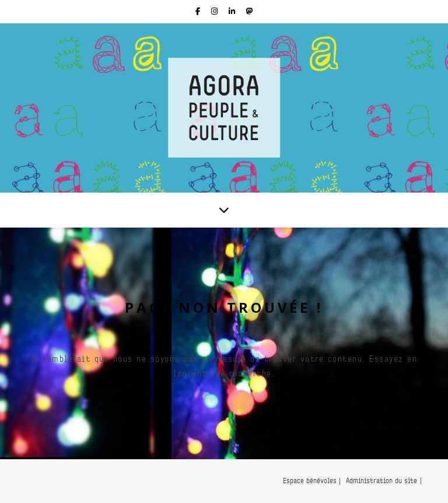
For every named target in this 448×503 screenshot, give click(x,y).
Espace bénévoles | (312, 481)
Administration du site (381, 481)
